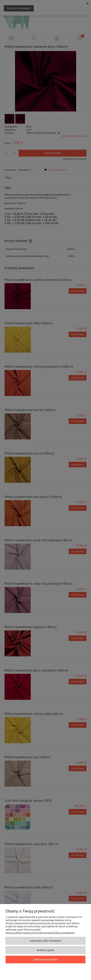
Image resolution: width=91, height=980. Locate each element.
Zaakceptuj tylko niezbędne (45, 941)
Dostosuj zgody (46, 950)
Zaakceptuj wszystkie (45, 959)
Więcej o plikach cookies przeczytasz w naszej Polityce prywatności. (40, 933)
